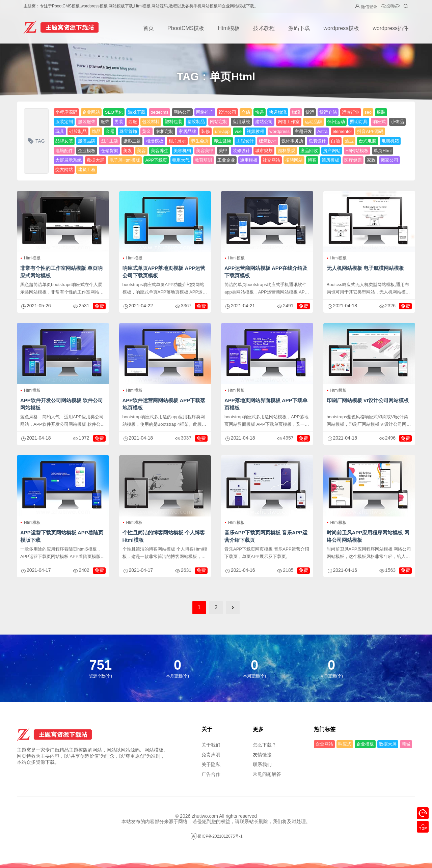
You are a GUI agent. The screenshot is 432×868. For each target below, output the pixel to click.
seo (368, 112)
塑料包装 (173, 122)
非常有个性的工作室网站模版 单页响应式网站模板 (61, 272)
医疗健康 (353, 160)
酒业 (349, 141)
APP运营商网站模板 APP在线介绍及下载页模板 (266, 272)
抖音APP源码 (370, 131)
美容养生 (160, 151)
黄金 (146, 131)
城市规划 (264, 151)
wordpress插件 (390, 28)
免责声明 (211, 755)
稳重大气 (181, 160)
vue (238, 131)
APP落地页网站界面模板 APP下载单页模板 (266, 404)
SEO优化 (114, 112)
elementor (342, 131)
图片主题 (109, 141)
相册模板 (155, 141)
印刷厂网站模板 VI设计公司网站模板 (368, 400)
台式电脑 (368, 141)
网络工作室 (289, 122)
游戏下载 (137, 112)
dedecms (159, 112)
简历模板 (330, 160)
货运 (310, 112)
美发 (128, 151)
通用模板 (249, 160)
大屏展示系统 (69, 160)
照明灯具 (359, 122)
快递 (260, 112)
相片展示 (177, 141)
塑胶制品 (196, 122)
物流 (296, 112)
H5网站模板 (357, 151)
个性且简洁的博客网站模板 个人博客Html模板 (164, 536)
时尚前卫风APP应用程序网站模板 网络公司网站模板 (368, 536)
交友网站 (64, 170)
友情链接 (262, 755)
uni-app (222, 131)
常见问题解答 (267, 774)
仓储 (246, 112)
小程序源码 (66, 112)
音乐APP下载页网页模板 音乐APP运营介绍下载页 (266, 536)
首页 (148, 28)
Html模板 (229, 28)
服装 (381, 112)
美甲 (223, 151)
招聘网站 (294, 160)
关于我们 (211, 745)
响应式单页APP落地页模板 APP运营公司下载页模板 (164, 272)
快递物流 (278, 112)
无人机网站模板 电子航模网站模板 (365, 268)
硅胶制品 (78, 131)
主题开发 (303, 131)
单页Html (383, 151)
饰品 (96, 131)
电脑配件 (64, 151)
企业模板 (87, 151)
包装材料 (151, 122)
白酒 (335, 141)
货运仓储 (328, 112)
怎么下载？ (265, 745)
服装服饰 (87, 122)
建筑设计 (268, 141)
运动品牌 (314, 122)
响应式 (379, 122)
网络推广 (205, 112)
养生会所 (200, 141)
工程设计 (245, 141)
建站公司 (264, 122)
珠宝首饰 (128, 131)
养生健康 (222, 141)
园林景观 (287, 151)
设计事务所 (292, 141)
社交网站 (271, 160)
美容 (141, 151)
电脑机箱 (390, 141)
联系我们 (262, 764)
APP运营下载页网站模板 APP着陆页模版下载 (62, 536)
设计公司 (227, 112)
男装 (119, 122)
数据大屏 (96, 160)
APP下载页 (156, 160)
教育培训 (204, 160)
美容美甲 (205, 151)
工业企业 (226, 160)
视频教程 (255, 131)
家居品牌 (187, 131)
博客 (312, 160)
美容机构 (182, 151)
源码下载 (299, 28)
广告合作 (211, 774)
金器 (110, 131)
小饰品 (397, 122)
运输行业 (351, 112)
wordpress (279, 131)
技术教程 (264, 28)
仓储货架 (109, 151)
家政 (371, 160)
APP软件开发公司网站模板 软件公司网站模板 (62, 404)
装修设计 (241, 151)
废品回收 (309, 151)
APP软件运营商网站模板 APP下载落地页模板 (164, 404)
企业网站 (91, 112)
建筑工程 (87, 170)
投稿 (390, 7)
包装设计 (317, 141)
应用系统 (241, 122)
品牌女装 (64, 141)
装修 (206, 131)
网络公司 (182, 112)
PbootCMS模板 (186, 28)
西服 (133, 122)
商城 (406, 744)
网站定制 (219, 122)
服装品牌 (87, 141)
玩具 (60, 131)
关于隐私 (211, 764)
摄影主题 (132, 141)
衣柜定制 (165, 131)
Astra (322, 131)
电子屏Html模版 (125, 160)
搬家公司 (389, 160)
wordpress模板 (341, 28)
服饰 (105, 122)
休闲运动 (336, 122)
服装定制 (64, 122)
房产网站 (332, 151)
